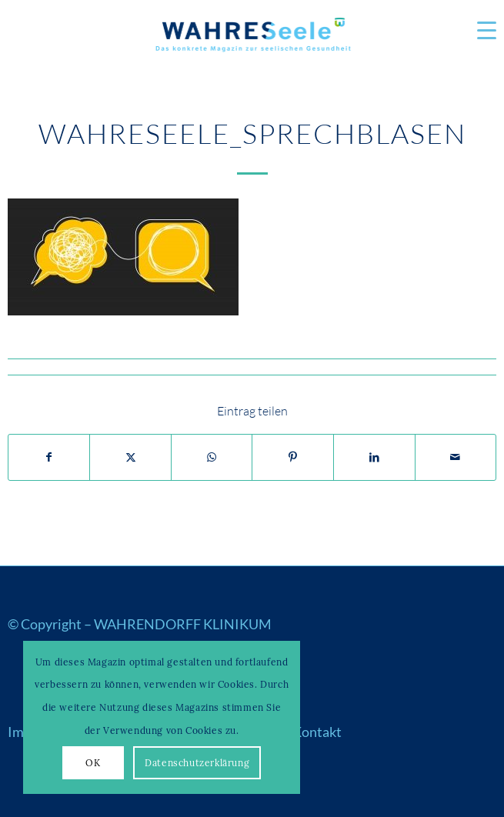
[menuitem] (479, 31)
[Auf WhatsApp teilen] (212, 458)
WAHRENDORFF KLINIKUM (183, 624)
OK (93, 763)
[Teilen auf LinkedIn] (374, 458)
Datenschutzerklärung (197, 763)
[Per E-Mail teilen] (456, 458)
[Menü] (479, 31)
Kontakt (317, 732)
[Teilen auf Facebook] (49, 458)
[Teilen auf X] (130, 458)
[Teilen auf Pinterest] (293, 458)
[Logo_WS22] (252, 38)
